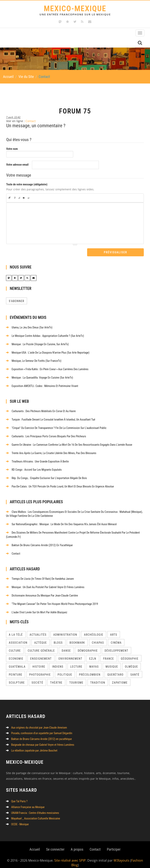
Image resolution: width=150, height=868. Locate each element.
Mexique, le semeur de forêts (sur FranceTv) (34, 361)
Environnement (70, 654)
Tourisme (76, 678)
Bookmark (77, 638)
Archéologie (94, 630)
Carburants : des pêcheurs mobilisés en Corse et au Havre (41, 410)
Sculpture (17, 678)
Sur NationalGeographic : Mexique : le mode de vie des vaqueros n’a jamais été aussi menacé (62, 521)
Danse (66, 646)
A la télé (16, 630)
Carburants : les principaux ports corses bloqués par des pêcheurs (46, 435)
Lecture (76, 662)
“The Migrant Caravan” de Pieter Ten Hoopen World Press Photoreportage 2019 (52, 600)
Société (37, 678)
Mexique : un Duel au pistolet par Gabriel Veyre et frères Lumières (45, 583)
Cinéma (116, 638)
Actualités (38, 630)
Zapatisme (120, 678)
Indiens (58, 662)
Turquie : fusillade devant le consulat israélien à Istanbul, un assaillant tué (51, 419)
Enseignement (41, 654)
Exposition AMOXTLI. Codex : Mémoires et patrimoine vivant (42, 385)
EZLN (93, 654)
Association (18, 638)
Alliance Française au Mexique (25, 802)
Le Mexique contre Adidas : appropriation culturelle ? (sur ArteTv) (45, 336)
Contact (31, 122)
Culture (15, 646)
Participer (114, 844)
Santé (135, 670)
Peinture (16, 670)
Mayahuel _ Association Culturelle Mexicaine (33, 814)
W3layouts (121, 855)
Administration (65, 630)
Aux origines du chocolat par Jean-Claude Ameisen (37, 723)
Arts (114, 630)
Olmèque (132, 662)
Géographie (130, 654)
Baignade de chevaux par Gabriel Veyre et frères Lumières (40, 740)
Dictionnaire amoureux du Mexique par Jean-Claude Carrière (42, 591)
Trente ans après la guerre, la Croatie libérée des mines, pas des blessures (51, 451)
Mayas (94, 662)
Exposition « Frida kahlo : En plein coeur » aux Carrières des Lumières (48, 369)
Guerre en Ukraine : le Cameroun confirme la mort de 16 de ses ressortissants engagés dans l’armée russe (70, 443)
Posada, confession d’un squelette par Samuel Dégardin (39, 729)
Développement (116, 646)
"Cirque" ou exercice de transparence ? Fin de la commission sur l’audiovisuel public (57, 427)
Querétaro (115, 670)
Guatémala (17, 662)
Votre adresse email (17, 165)
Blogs (58, 638)
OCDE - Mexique (17, 819)
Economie (16, 654)
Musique (112, 662)
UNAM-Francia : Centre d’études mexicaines (33, 808)
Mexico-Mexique (75, 10)
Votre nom (12, 149)
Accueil (8, 77)
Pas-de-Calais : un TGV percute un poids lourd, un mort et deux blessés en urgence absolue (60, 484)
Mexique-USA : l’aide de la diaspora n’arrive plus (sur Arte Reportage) (48, 353)
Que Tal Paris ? (17, 797)
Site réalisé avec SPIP (70, 855)
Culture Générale (41, 646)
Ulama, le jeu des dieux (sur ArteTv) (29, 328)
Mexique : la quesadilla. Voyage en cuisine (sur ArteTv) (40, 377)
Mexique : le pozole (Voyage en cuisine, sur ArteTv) (38, 344)
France (109, 654)
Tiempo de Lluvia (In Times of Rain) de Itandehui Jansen (40, 575)
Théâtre (56, 678)
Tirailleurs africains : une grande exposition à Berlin (38, 459)
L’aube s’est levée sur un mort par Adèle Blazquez (37, 608)
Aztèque (41, 638)
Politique (65, 670)
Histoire (39, 662)
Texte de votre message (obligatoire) (27, 185)
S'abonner (17, 302)
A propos (77, 844)
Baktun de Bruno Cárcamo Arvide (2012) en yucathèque (40, 542)
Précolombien (90, 670)
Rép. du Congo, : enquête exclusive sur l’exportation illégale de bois (47, 476)
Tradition (98, 678)
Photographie (40, 670)
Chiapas (98, 638)
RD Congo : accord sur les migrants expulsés (34, 468)
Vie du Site (26, 77)
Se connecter (55, 844)
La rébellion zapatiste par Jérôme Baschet (32, 746)
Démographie (88, 646)
